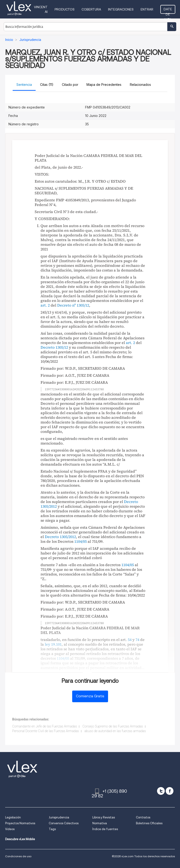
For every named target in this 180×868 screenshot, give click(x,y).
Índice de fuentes (105, 829)
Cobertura (91, 9)
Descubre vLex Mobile (20, 839)
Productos (65, 9)
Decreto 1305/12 (54, 347)
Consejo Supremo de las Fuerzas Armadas (113, 726)
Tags (52, 829)
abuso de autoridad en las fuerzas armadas (115, 731)
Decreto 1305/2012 (60, 537)
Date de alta (168, 11)
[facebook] (170, 791)
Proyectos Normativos (20, 823)
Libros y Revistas (104, 817)
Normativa (100, 823)
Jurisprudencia (59, 817)
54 (130, 640)
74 (137, 640)
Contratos (143, 817)
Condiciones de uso (18, 856)
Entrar (147, 9)
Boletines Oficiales (149, 823)
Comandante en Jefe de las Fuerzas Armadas (45, 726)
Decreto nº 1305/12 (73, 305)
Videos (10, 829)
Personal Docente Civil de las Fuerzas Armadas (46, 731)
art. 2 (45, 305)
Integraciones (121, 9)
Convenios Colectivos (64, 823)
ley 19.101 (53, 644)
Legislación (13, 817)
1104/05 (81, 541)
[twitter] (161, 791)
